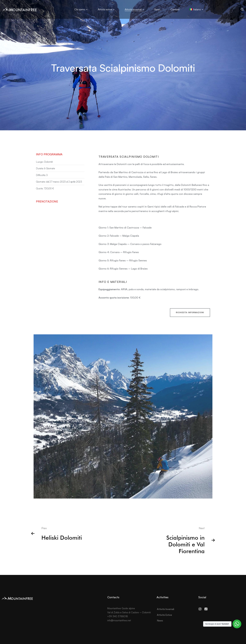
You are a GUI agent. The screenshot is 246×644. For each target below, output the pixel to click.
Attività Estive (164, 615)
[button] (190, 317)
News (160, 621)
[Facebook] (206, 609)
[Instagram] (200, 609)
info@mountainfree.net (119, 620)
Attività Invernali (166, 609)
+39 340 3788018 (118, 616)
